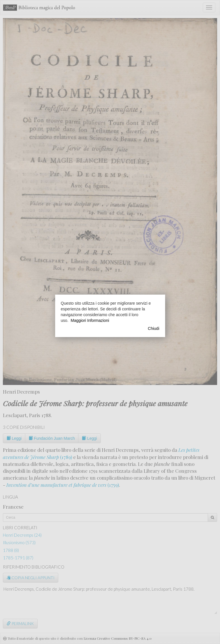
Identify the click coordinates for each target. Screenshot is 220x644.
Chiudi (154, 328)
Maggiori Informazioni (90, 320)
